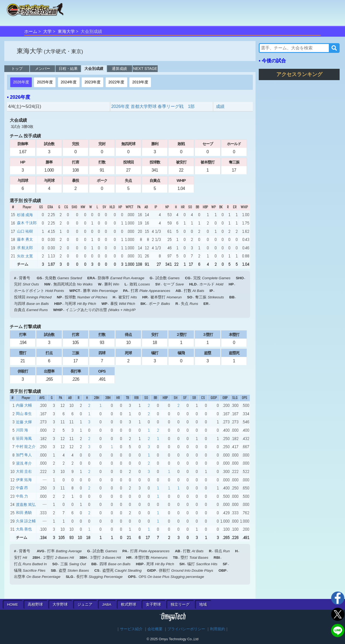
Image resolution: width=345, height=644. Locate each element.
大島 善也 (24, 529)
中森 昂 (22, 488)
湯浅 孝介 (24, 463)
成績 (220, 106)
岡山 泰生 (24, 414)
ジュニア (85, 604)
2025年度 (45, 82)
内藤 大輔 (24, 405)
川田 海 (22, 430)
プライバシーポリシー (186, 629)
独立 (180, 604)
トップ (17, 69)
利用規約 (218, 629)
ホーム (31, 31)
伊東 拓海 (24, 480)
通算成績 (119, 69)
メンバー (43, 69)
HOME (13, 604)
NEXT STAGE (145, 69)
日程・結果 (68, 69)
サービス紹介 (131, 629)
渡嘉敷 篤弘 (26, 505)
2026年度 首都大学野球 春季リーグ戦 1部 (153, 106)
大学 (47, 31)
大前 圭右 (24, 471)
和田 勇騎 (24, 513)
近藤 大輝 (24, 422)
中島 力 (22, 496)
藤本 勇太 (25, 239)
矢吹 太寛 (25, 256)
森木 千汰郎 (27, 223)
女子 (153, 604)
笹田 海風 (24, 438)
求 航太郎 (25, 248)
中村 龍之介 (26, 447)
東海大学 (66, 31)
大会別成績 (94, 69)
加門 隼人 (24, 455)
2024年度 (69, 82)
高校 (35, 604)
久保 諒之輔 (26, 521)
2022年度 (116, 82)
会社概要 (155, 629)
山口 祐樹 (25, 231)
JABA (107, 604)
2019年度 (140, 82)
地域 (203, 604)
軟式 (129, 604)
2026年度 (21, 82)
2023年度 (93, 82)
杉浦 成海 (25, 215)
